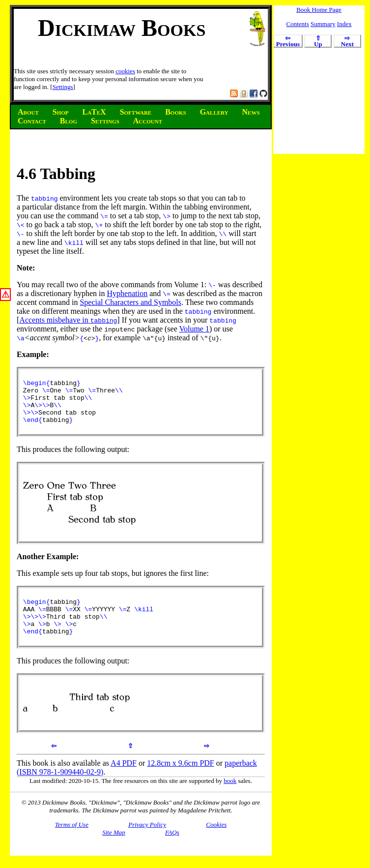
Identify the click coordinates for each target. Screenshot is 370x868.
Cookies (216, 841)
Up (318, 42)
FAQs (172, 849)
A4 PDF (124, 780)
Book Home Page (319, 10)
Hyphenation (128, 293)
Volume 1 (194, 329)
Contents (298, 24)
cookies (125, 71)
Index (344, 24)
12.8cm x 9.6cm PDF (180, 780)
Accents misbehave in (68, 320)
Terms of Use (72, 841)
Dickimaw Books (122, 28)
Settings (63, 87)
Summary (323, 24)
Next (347, 42)
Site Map (114, 849)
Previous (288, 42)
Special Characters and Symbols (130, 302)
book (230, 797)
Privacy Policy (147, 841)
